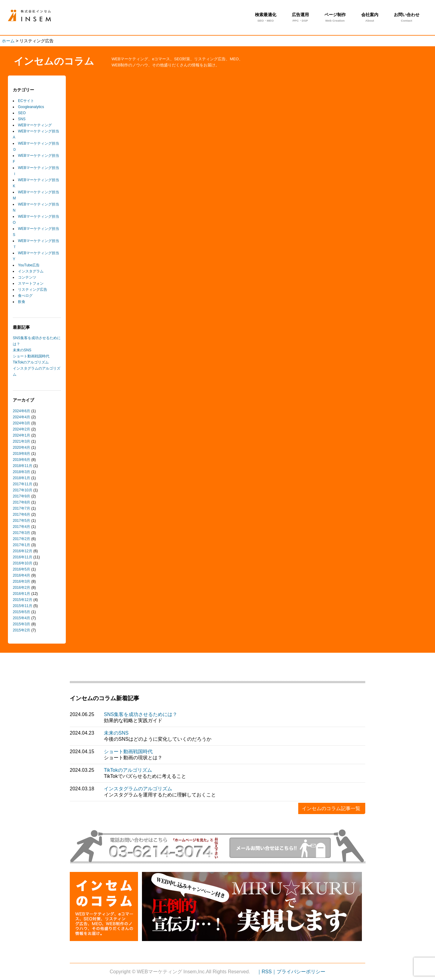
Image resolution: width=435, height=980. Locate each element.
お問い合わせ (407, 18)
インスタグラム (31, 271)
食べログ (25, 296)
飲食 (22, 302)
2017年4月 (21, 527)
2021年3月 (21, 441)
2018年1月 (21, 478)
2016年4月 (21, 575)
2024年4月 (21, 417)
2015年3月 (21, 624)
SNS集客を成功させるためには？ (141, 714)
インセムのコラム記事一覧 (331, 808)
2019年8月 (21, 454)
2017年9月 (21, 496)
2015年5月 (21, 612)
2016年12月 (23, 551)
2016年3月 (21, 581)
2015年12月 (23, 600)
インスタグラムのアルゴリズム (138, 789)
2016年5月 (21, 569)
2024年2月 (21, 429)
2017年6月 (21, 515)
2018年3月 (21, 472)
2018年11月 (23, 466)
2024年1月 (21, 435)
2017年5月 (21, 521)
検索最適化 (266, 18)
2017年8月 (21, 502)
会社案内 (370, 18)
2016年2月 (21, 588)
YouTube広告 (29, 265)
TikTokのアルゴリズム (31, 362)
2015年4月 (21, 618)
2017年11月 (23, 484)
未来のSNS (22, 350)
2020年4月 (21, 448)
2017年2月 (21, 539)
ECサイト (26, 101)
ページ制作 (335, 18)
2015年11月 (23, 606)
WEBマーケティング (35, 125)
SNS (22, 119)
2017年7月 (21, 508)
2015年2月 (21, 630)
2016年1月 (21, 594)
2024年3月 (21, 423)
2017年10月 (23, 490)
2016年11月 (23, 557)
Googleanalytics (31, 107)
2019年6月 (21, 460)
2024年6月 (21, 411)
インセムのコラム (54, 61)
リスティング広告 (33, 290)
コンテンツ (27, 277)
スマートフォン (31, 283)
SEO (22, 113)
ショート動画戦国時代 (31, 356)
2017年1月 (21, 545)
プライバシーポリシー (301, 972)
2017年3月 (21, 533)
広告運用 (300, 18)
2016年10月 (23, 563)
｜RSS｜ (267, 972)
